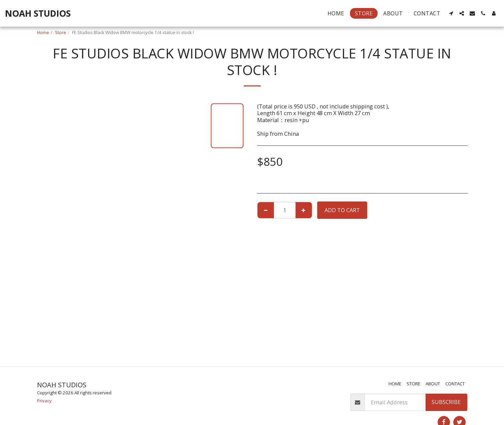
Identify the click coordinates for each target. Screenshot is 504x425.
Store (61, 32)
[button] (451, 13)
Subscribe (446, 402)
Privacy (44, 401)
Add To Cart (342, 210)
